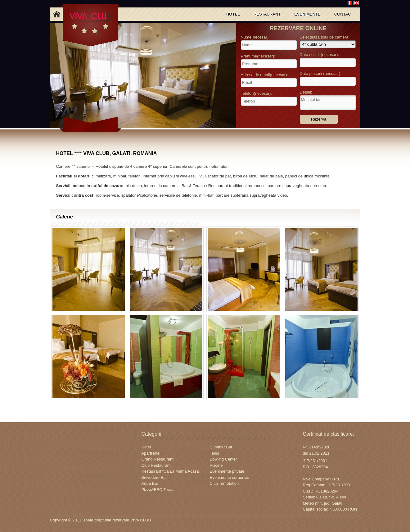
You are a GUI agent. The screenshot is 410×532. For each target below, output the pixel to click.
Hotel (146, 447)
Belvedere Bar (154, 477)
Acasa (57, 14)
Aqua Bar (150, 483)
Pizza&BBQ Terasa (159, 490)
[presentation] (269, 116)
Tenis (214, 453)
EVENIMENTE (307, 14)
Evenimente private (227, 471)
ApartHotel (151, 453)
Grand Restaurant (158, 459)
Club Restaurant (156, 465)
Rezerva (319, 119)
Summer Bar (221, 447)
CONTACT (344, 14)
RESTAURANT (267, 14)
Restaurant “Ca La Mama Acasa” (171, 471)
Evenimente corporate (230, 477)
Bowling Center (223, 459)
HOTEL (233, 14)
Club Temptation (224, 483)
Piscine (216, 465)
